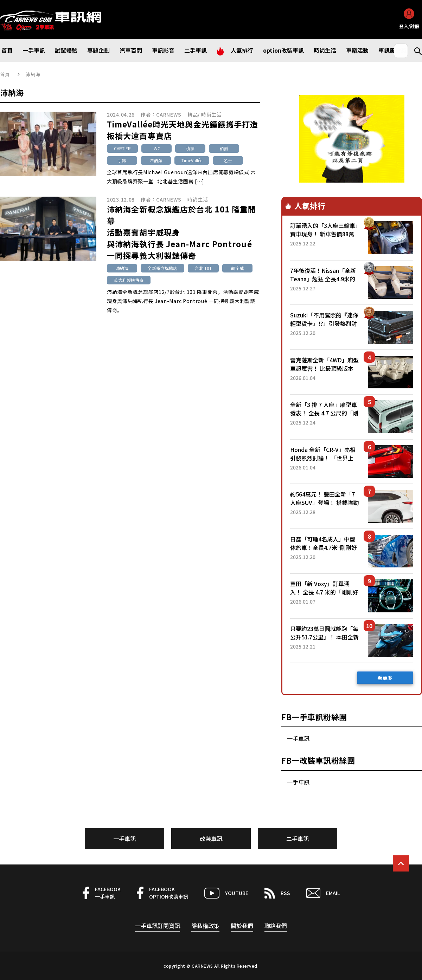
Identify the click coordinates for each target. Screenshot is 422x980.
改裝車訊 (211, 838)
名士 (228, 160)
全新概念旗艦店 (162, 268)
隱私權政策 (205, 926)
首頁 (5, 74)
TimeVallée (192, 160)
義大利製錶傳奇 (129, 280)
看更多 (385, 678)
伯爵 (224, 148)
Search (415, 51)
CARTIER (122, 148)
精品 (193, 114)
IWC (156, 148)
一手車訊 (298, 738)
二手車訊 (298, 838)
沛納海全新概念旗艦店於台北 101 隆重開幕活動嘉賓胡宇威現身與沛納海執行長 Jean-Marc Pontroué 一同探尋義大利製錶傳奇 (181, 232)
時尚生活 (212, 114)
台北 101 (203, 268)
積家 (190, 148)
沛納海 (156, 160)
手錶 (122, 160)
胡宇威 (237, 268)
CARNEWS (169, 114)
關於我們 (242, 926)
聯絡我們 (276, 926)
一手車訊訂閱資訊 (158, 926)
